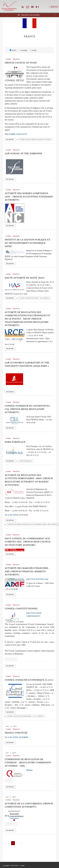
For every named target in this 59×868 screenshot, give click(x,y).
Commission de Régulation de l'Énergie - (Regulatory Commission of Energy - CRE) (28, 763)
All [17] (13, 50)
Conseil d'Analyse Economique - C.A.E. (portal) (25, 716)
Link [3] (33, 50)
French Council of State (21, 63)
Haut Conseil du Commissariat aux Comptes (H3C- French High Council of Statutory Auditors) (28, 542)
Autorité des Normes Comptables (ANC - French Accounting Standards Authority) (29, 197)
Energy (9, 780)
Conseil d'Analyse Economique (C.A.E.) (29, 680)
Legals (22, 865)
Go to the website (12, 515)
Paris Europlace (15, 442)
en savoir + (10, 140)
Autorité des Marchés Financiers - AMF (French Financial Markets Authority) (27, 571)
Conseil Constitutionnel (21, 609)
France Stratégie (16, 733)
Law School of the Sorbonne (23, 153)
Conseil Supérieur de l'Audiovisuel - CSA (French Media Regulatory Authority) (28, 409)
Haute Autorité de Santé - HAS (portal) (35, 298)
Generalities (11, 659)
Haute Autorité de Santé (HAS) (25, 278)
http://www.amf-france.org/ (37, 579)
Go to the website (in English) (16, 737)
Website (29, 770)
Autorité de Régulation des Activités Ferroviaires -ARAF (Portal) (32, 524)
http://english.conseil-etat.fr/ (16, 134)
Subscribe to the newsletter (30, 15)
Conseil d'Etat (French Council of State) (35, 140)
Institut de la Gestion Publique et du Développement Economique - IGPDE (27, 243)
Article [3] (23, 50)
